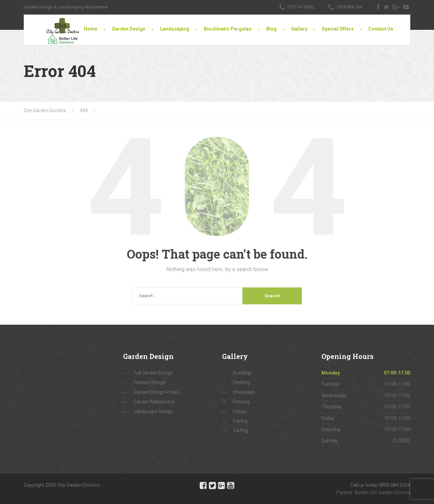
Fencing (241, 402)
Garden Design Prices (157, 392)
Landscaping (175, 29)
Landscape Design (153, 411)
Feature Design (150, 382)
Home (91, 29)
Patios (240, 411)
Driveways (244, 392)
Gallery (299, 29)
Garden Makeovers (154, 402)
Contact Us (381, 29)
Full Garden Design (154, 373)
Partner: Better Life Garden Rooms (373, 492)
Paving (240, 421)
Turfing (241, 430)
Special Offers (338, 29)
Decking (241, 382)
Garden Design (129, 29)
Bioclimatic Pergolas (228, 29)
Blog (271, 29)
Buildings (243, 373)
